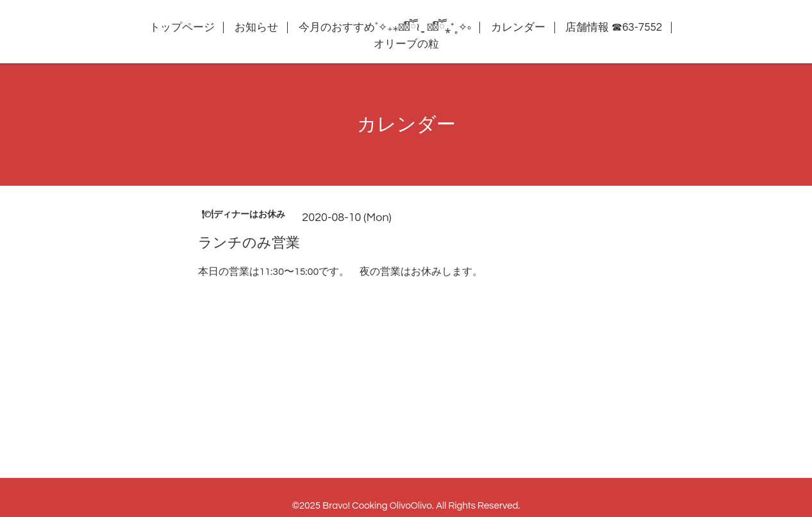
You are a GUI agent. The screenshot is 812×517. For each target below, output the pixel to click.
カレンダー (518, 28)
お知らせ (256, 28)
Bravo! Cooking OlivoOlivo (377, 506)
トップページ (182, 28)
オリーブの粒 (406, 44)
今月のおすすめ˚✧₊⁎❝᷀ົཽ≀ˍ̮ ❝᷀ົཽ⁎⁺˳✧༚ (385, 28)
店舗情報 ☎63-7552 (614, 28)
